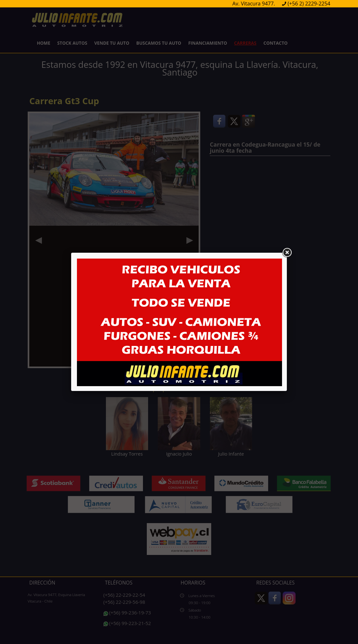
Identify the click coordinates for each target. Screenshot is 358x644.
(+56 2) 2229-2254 (309, 4)
